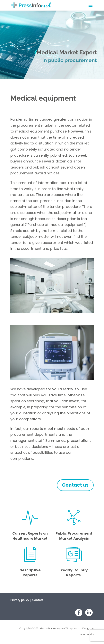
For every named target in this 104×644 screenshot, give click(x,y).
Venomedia (87, 634)
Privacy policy (20, 600)
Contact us (75, 485)
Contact (38, 600)
